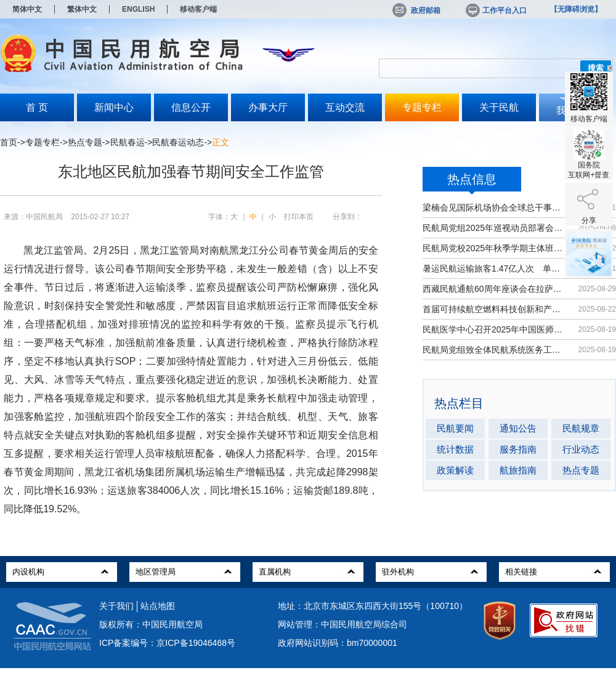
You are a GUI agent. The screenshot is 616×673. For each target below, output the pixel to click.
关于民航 (499, 107)
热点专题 (85, 142)
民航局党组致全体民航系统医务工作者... (494, 350)
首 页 (37, 107)
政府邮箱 (416, 10)
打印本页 (299, 217)
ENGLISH (138, 9)
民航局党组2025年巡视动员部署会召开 (494, 228)
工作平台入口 (495, 10)
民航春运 (128, 142)
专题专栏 (422, 107)
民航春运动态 (178, 142)
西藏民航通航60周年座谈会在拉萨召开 (494, 289)
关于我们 (116, 606)
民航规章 (581, 428)
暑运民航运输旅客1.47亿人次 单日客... (494, 268)
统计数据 (455, 449)
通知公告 (518, 428)
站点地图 (158, 606)
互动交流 (345, 107)
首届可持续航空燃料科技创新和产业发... (494, 309)
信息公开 (191, 107)
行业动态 (581, 449)
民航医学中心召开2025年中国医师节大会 (494, 329)
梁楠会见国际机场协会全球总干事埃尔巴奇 (494, 208)
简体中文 (27, 9)
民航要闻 (455, 428)
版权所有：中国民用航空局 (151, 624)
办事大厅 (268, 107)
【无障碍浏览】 (576, 9)
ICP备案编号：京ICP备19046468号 (167, 643)
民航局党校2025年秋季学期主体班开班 (494, 248)
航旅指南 (518, 470)
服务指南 (518, 449)
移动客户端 (198, 9)
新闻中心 (114, 107)
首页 (9, 142)
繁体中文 (82, 9)
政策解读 (455, 470)
